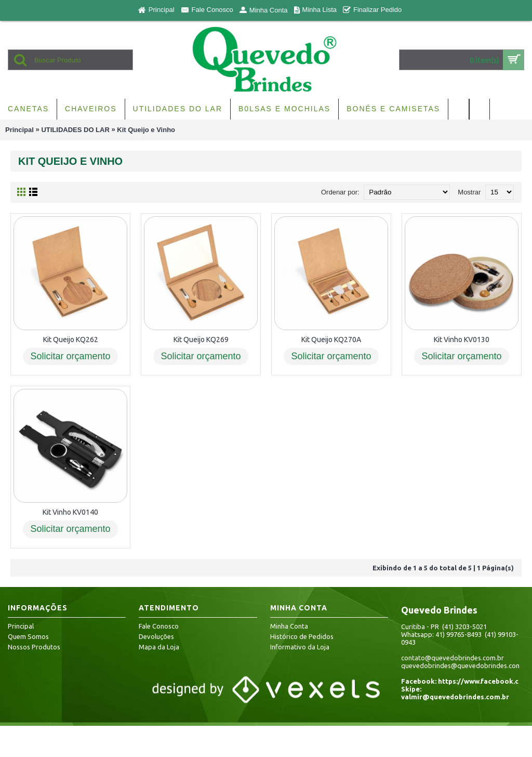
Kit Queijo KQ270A (331, 340)
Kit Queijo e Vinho (146, 130)
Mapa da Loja (159, 647)
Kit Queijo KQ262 (71, 340)
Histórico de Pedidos (302, 636)
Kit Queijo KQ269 (201, 340)
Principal (19, 130)
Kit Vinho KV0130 (462, 340)
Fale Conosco (159, 626)
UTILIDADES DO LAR (75, 130)
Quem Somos (28, 636)
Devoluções (156, 636)
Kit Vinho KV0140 (70, 512)
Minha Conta (289, 626)
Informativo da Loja (300, 647)
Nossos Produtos (34, 647)
